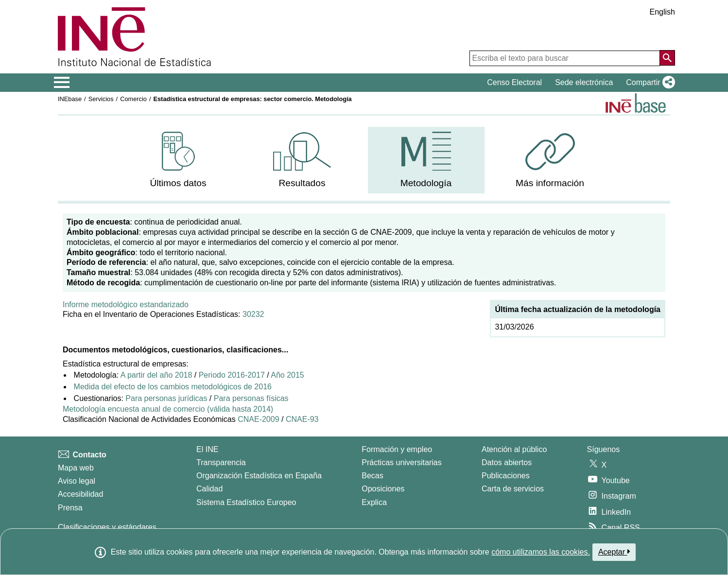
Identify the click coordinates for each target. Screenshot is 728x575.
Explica (374, 502)
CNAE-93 (302, 419)
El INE (207, 449)
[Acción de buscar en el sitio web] (667, 58)
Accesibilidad (80, 494)
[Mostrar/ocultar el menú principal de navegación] (62, 83)
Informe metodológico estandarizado (126, 305)
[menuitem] (178, 160)
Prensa (70, 508)
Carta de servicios (513, 489)
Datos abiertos (507, 462)
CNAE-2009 (258, 419)
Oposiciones (383, 489)
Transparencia (221, 462)
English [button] (662, 12)
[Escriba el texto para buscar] (565, 58)
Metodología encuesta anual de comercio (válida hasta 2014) (168, 409)
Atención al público (514, 449)
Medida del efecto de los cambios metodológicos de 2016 (173, 387)
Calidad (209, 489)
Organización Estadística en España (259, 476)
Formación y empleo (397, 449)
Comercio (133, 99)
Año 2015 (287, 375)
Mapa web (76, 468)
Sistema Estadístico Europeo (246, 502)
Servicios (101, 99)
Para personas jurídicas (166, 398)
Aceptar (614, 552)
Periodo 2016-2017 (232, 375)
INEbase (70, 99)
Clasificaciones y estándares (107, 527)
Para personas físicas (251, 398)
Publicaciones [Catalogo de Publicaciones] (506, 476)
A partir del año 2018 (156, 375)
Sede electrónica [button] (584, 82)
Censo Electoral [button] (514, 82)
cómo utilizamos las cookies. (541, 552)
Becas (372, 476)
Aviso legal (77, 481)
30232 (253, 314)
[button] (649, 83)
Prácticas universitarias (402, 462)
